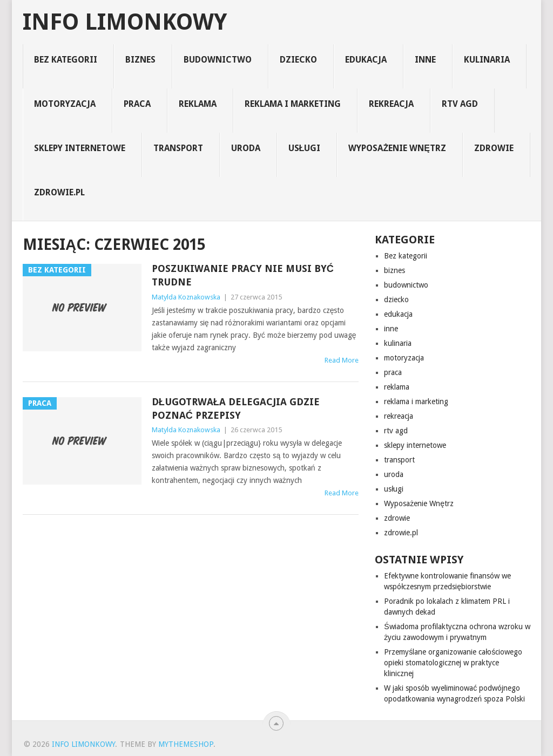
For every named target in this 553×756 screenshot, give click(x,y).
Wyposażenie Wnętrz (397, 148)
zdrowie (494, 148)
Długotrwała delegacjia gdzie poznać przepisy (236, 408)
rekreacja (391, 104)
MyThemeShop (186, 744)
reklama (198, 104)
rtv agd (460, 104)
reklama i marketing (293, 104)
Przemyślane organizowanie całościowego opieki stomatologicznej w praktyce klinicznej (453, 663)
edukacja (366, 60)
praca (137, 104)
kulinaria (487, 60)
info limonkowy (125, 22)
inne (425, 60)
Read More (342, 360)
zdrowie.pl (59, 192)
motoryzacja (65, 104)
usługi (305, 148)
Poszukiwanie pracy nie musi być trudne (243, 275)
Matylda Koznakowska (186, 297)
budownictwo (218, 60)
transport (178, 148)
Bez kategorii (66, 60)
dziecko (298, 60)
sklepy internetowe (80, 148)
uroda (246, 148)
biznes (140, 60)
